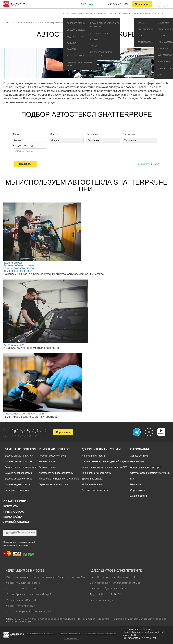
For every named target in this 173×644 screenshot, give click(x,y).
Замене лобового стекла (19, 265)
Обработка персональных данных (101, 633)
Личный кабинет (16, 522)
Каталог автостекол (120, 13)
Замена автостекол (73, 13)
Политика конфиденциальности (40, 633)
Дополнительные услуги (101, 449)
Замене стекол (13, 263)
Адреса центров (142, 13)
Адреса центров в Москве (25, 571)
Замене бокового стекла (19, 268)
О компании (140, 449)
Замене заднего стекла (18, 271)
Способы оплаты (71, 638)
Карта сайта (13, 517)
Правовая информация (70, 633)
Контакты (158, 13)
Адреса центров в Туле (106, 594)
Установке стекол (14, 345)
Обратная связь (16, 501)
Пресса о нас (14, 512)
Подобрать (25, 164)
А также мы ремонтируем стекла (24, 414)
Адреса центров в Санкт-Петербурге (116, 571)
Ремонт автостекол (96, 13)
